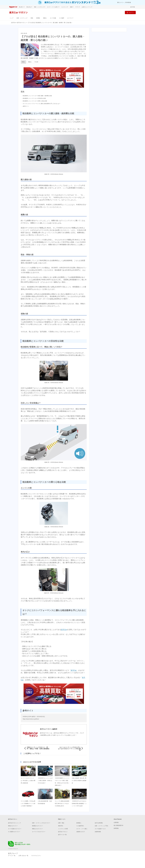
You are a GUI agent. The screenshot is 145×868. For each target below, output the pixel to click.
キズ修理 (62, 18)
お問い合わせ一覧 (23, 856)
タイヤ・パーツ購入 (82, 829)
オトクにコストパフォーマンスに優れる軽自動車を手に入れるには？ (42, 104)
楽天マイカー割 (62, 835)
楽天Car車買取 (99, 823)
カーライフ (70, 18)
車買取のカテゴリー (37, 826)
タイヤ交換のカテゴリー (15, 829)
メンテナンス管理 (63, 829)
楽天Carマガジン (21, 23)
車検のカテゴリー (13, 826)
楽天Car (13, 23)
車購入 (45, 18)
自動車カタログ (81, 832)
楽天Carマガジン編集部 (49, 729)
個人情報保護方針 (119, 825)
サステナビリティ (36, 856)
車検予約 (61, 826)
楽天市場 (133, 7)
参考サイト (26, 106)
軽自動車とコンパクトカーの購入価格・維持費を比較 (37, 96)
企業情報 (116, 823)
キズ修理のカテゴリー (14, 832)
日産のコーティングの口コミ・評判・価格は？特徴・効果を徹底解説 (38, 748)
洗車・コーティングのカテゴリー (41, 823)
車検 (32, 18)
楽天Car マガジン (63, 832)
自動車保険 (98, 832)
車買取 (38, 18)
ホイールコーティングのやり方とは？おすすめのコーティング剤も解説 (69, 749)
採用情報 (116, 828)
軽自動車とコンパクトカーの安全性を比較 (34, 98)
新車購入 (79, 823)
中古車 (36, 62)
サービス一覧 (12, 856)
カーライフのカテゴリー (39, 832)
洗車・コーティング (22, 18)
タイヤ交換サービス (100, 829)
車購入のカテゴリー (37, 829)
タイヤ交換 (53, 18)
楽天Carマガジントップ (14, 823)
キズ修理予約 (80, 826)
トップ (11, 18)
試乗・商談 (61, 823)
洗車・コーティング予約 (101, 826)
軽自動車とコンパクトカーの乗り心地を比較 (35, 101)
